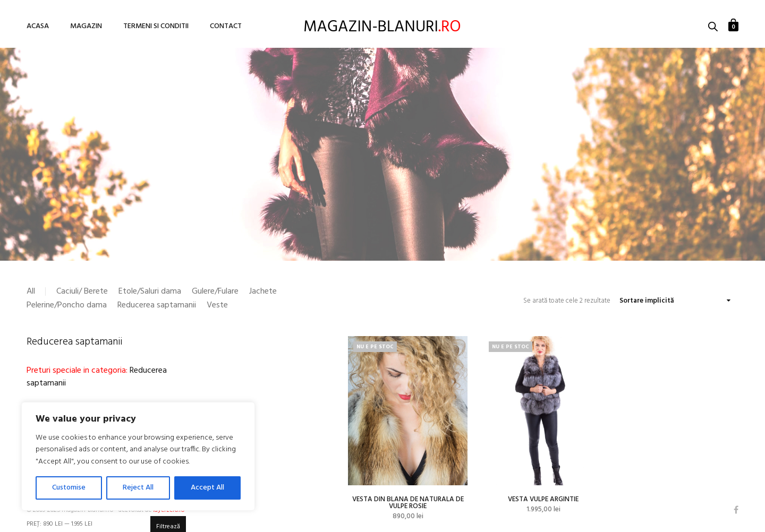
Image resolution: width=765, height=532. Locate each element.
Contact (226, 27)
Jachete (263, 291)
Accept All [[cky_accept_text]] (207, 488)
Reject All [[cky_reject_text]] (138, 488)
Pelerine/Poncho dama (67, 305)
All (31, 291)
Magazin (86, 27)
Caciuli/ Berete (82, 291)
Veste (217, 305)
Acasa (38, 27)
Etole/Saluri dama (150, 291)
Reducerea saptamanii (157, 305)
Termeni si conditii (156, 27)
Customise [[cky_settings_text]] (69, 488)
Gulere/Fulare (215, 291)
